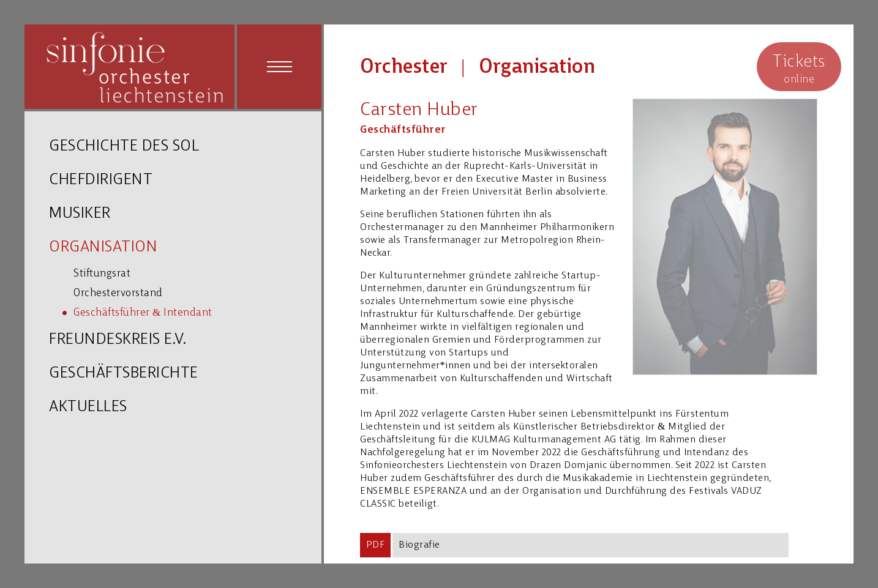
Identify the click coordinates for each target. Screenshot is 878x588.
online (799, 68)
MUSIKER (80, 214)
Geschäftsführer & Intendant (143, 313)
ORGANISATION (103, 247)
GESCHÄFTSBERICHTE (124, 374)
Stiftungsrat (102, 274)
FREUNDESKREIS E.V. (118, 340)
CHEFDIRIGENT (101, 180)
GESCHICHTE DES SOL (124, 147)
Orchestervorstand (118, 293)
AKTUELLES (88, 407)
